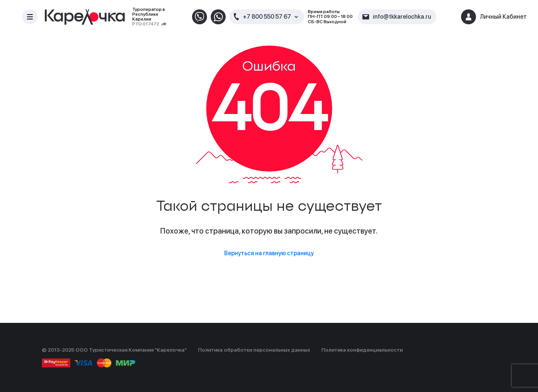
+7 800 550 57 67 (267, 17)
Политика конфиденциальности (362, 350)
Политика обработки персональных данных (254, 350)
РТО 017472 (146, 24)
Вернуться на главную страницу (269, 253)
